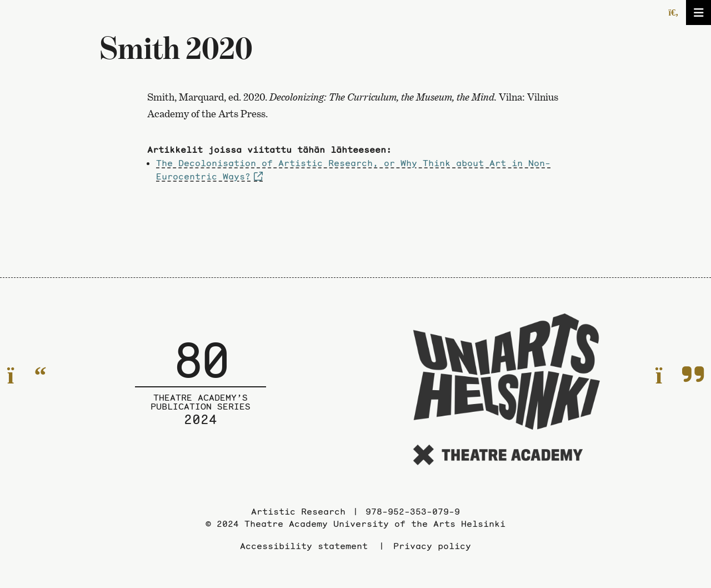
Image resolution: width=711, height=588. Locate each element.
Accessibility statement (304, 546)
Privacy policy (432, 546)
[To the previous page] (27, 375)
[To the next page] (680, 375)
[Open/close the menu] (699, 13)
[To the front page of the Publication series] (201, 391)
